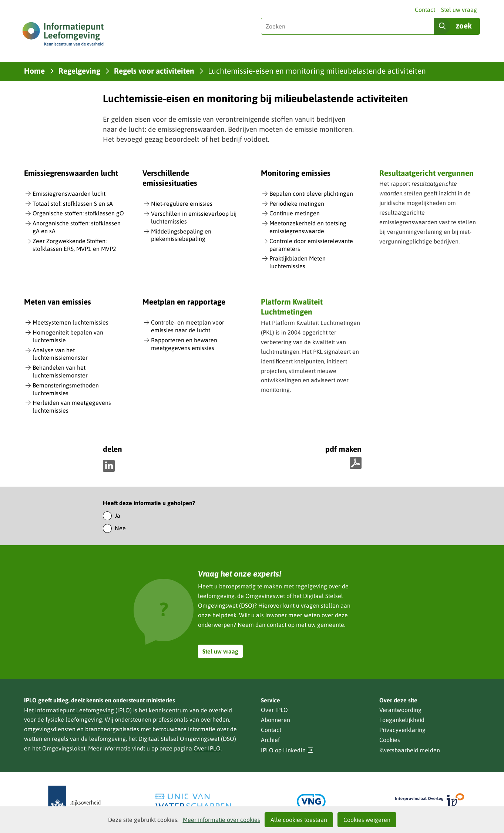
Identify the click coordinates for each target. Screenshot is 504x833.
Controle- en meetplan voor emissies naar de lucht (188, 326)
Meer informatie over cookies (221, 820)
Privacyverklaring (402, 730)
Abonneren (275, 720)
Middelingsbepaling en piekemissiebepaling (181, 235)
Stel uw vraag (459, 10)
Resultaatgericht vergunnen (426, 173)
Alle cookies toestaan (299, 820)
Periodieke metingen (297, 204)
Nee (120, 528)
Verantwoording (400, 710)
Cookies (390, 740)
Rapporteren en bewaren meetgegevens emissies (184, 344)
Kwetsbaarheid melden (410, 750)
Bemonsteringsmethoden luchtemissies (66, 389)
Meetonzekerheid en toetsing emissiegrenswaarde (308, 227)
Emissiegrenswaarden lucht (69, 194)
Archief (270, 740)
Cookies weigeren (367, 820)
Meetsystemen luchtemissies (70, 322)
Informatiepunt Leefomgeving (75, 710)
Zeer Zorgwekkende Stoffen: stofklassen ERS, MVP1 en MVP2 (74, 245)
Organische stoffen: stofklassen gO (78, 213)
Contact (425, 10)
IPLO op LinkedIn (287, 750)
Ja (117, 515)
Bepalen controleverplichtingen (311, 194)
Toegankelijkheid (402, 720)
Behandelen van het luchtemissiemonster (60, 371)
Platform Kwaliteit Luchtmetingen (292, 307)
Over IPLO (207, 748)
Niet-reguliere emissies (182, 204)
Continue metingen (295, 213)
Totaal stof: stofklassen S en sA (73, 204)
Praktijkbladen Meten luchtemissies (298, 262)
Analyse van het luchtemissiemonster (60, 354)
